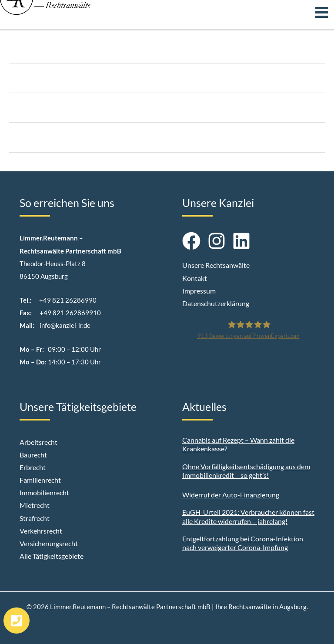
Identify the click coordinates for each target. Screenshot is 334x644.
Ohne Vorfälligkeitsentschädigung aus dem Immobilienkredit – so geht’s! (246, 471)
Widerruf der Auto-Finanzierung (231, 495)
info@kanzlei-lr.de (65, 325)
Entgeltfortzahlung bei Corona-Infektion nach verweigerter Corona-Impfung (243, 543)
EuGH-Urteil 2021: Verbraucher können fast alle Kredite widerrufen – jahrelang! (248, 517)
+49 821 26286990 (68, 300)
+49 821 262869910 (70, 313)
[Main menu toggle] (322, 12)
